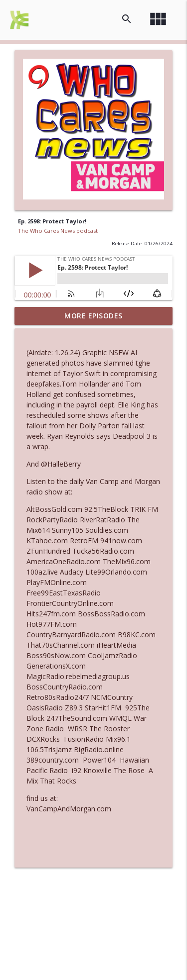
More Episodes (93, 316)
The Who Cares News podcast (58, 231)
